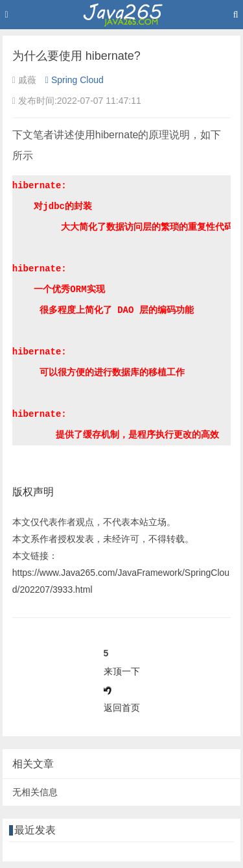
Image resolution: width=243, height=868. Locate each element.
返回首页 (122, 708)
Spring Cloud (75, 80)
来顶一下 (122, 671)
